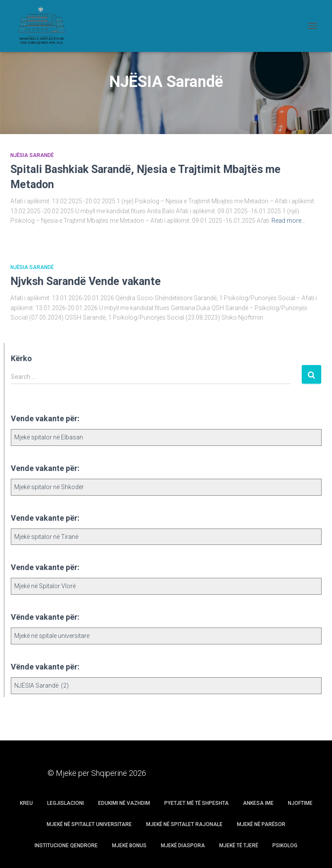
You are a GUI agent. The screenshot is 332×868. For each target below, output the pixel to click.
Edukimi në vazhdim (124, 803)
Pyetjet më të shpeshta (196, 803)
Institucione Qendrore (66, 846)
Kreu (26, 803)
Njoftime (300, 803)
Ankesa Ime (258, 803)
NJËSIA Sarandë (32, 155)
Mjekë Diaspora (183, 846)
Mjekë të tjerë (239, 846)
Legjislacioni (65, 803)
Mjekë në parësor (261, 824)
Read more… (288, 221)
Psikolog (285, 846)
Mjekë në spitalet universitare (89, 824)
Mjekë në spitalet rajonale (184, 824)
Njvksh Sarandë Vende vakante (86, 281)
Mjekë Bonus (129, 846)
